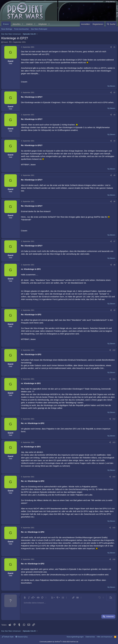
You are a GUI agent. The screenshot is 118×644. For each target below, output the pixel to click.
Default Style (8, 637)
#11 (114, 379)
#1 (114, 47)
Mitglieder (43, 24)
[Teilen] (111, 47)
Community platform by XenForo (59, 642)
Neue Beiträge (7, 29)
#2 (114, 93)
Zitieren (112, 86)
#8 (114, 265)
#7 (114, 241)
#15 (114, 528)
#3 (114, 115)
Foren (6, 24)
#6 (114, 201)
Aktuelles (17, 24)
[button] (23, 24)
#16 (114, 559)
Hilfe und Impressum (105, 637)
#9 (114, 310)
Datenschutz (90, 637)
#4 (114, 141)
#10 (114, 350)
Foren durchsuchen (21, 29)
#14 (114, 477)
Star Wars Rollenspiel (39, 29)
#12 (114, 419)
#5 (114, 175)
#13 (114, 442)
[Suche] (111, 24)
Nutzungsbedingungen (75, 637)
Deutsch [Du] (21, 637)
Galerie (29, 24)
